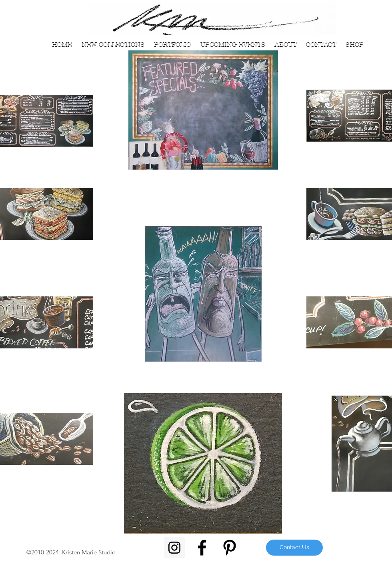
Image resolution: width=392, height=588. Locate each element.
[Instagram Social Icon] (174, 548)
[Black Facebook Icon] (202, 548)
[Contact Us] (294, 548)
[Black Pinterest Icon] (230, 548)
